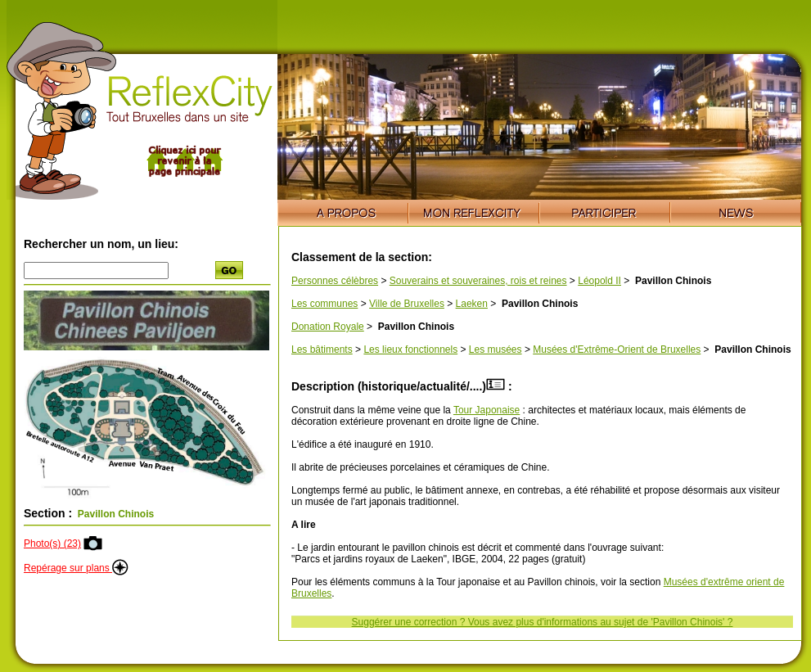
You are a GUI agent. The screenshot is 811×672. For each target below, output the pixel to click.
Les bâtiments (322, 350)
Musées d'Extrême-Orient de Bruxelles (617, 350)
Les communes (324, 304)
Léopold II (599, 281)
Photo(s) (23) (52, 543)
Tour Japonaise (487, 410)
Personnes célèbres (335, 281)
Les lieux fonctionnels (410, 350)
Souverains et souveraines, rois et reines (478, 281)
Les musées (496, 350)
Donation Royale (328, 327)
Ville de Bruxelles (407, 304)
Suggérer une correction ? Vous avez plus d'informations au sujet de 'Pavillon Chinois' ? (543, 622)
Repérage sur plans (76, 568)
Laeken (472, 304)
